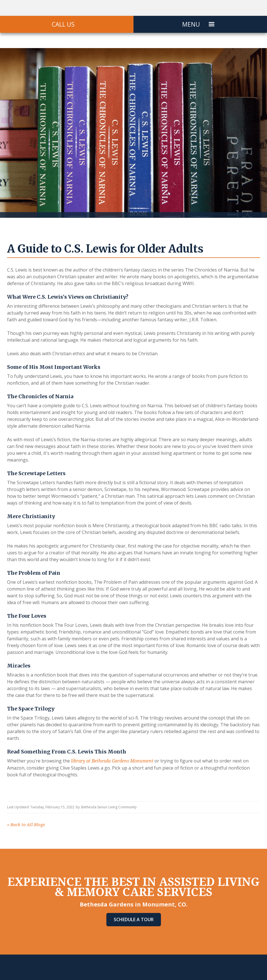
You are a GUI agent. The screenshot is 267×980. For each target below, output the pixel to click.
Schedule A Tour (134, 919)
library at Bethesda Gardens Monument (112, 761)
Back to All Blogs (26, 825)
